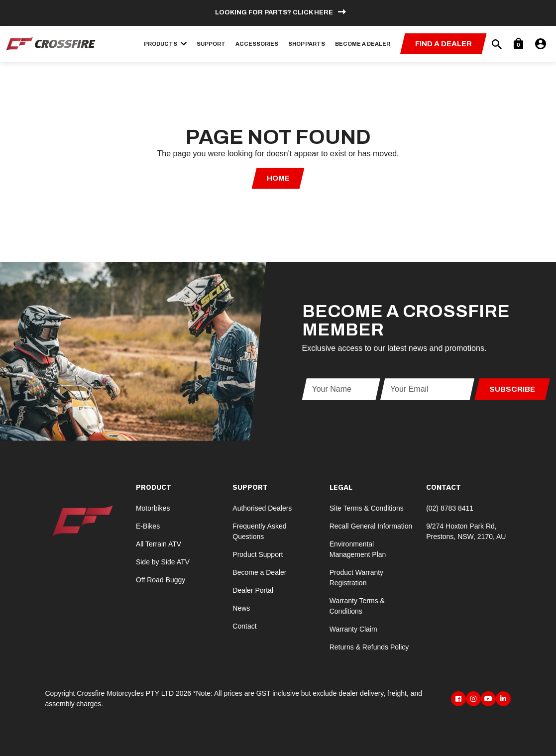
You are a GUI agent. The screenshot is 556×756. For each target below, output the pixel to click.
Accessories (257, 44)
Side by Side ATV (163, 562)
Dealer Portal (253, 590)
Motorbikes (153, 508)
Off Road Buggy (161, 580)
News (241, 608)
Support (211, 44)
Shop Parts (307, 44)
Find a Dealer (444, 44)
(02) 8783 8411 (450, 508)
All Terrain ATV (159, 544)
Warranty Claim (353, 629)
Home (278, 178)
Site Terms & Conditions (367, 508)
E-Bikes (148, 526)
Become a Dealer (363, 44)
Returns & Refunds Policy (369, 647)
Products (165, 44)
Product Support (258, 554)
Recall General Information (371, 526)
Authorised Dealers (262, 508)
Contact (244, 626)
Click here (313, 12)
